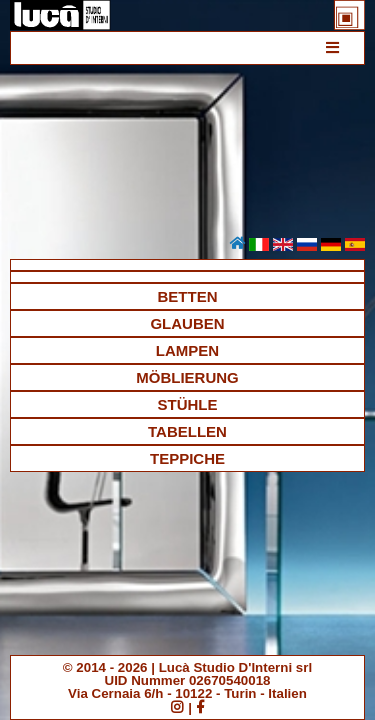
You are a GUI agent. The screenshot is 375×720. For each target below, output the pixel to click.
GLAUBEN (187, 323)
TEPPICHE (187, 458)
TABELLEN (187, 431)
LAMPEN (187, 350)
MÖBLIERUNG (187, 377)
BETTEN (188, 296)
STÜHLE (188, 404)
